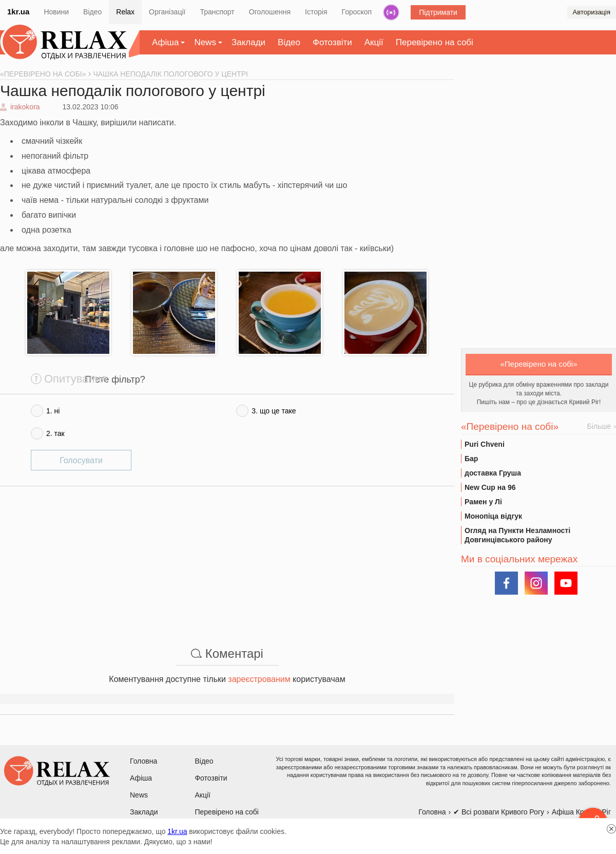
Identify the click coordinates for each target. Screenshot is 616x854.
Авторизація (592, 12)
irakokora (25, 107)
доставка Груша (493, 473)
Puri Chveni (485, 444)
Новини (56, 12)
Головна (143, 761)
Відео (92, 12)
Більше (599, 426)
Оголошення (270, 12)
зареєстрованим (259, 679)
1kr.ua (18, 12)
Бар (471, 459)
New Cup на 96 (490, 487)
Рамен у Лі (483, 502)
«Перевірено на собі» (539, 364)
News (205, 42)
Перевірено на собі (435, 42)
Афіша (165, 42)
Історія (316, 12)
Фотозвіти (332, 42)
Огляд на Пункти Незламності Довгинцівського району (517, 535)
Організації (167, 12)
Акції (374, 42)
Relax (125, 12)
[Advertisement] (227, 558)
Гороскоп (357, 12)
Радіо (391, 12)
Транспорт (217, 12)
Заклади (248, 42)
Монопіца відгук (493, 516)
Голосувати (81, 460)
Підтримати (438, 12)
